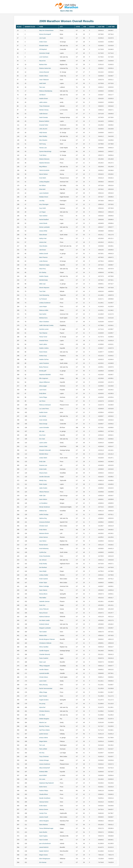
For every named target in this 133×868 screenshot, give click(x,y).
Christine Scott (43, 526)
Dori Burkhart (43, 567)
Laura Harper (43, 306)
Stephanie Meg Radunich (46, 783)
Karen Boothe (43, 832)
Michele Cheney (44, 110)
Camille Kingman (44, 651)
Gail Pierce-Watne (44, 730)
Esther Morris (43, 787)
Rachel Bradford (44, 220)
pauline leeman (44, 734)
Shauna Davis (43, 473)
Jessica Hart (43, 242)
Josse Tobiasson (44, 80)
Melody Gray (43, 480)
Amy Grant (42, 435)
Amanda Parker (44, 125)
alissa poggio (43, 386)
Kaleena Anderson (44, 617)
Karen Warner (43, 590)
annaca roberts (44, 738)
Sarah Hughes (43, 836)
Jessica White (43, 231)
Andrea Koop (43, 356)
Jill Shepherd (43, 49)
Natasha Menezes (44, 163)
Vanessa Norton (44, 802)
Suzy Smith (43, 208)
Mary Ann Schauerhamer (46, 30)
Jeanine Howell (44, 817)
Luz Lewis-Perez (44, 409)
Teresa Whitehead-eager (46, 828)
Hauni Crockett (44, 840)
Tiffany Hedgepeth (44, 666)
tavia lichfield (43, 775)
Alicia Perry (43, 269)
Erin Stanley (43, 272)
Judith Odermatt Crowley (46, 325)
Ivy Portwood (43, 299)
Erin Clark (42, 439)
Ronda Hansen (44, 545)
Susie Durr (42, 605)
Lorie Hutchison (44, 57)
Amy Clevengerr (44, 204)
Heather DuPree (44, 359)
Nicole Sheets (43, 352)
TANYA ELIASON (44, 170)
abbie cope (42, 284)
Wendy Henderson (45, 507)
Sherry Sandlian (44, 647)
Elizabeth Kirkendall (45, 450)
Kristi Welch (43, 178)
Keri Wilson (43, 185)
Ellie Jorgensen (44, 378)
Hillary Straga (43, 692)
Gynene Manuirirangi (45, 151)
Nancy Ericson (43, 613)
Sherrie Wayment (44, 288)
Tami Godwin (43, 632)
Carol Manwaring (44, 295)
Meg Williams (43, 167)
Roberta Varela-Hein (45, 68)
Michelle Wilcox (44, 454)
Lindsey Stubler (44, 575)
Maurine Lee (43, 722)
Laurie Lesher (43, 443)
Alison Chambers (44, 322)
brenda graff (43, 371)
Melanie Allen (43, 635)
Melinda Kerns (43, 318)
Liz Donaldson (43, 503)
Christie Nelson (44, 677)
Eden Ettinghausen (45, 859)
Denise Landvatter (44, 227)
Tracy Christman (44, 756)
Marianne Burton (44, 533)
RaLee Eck (42, 61)
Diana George (43, 424)
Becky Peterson (44, 367)
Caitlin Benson (43, 114)
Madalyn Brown (44, 197)
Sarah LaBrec (43, 344)
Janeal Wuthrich (44, 847)
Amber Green (43, 42)
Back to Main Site (66, 11)
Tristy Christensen (44, 106)
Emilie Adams (43, 806)
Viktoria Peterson (44, 492)
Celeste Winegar (44, 760)
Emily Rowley (43, 564)
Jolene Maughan (44, 821)
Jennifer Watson (44, 670)
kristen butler (43, 469)
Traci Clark (42, 291)
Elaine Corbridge (44, 586)
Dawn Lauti (42, 662)
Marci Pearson (43, 257)
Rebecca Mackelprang (46, 91)
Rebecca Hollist (44, 310)
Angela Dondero (44, 700)
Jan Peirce (42, 401)
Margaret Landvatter (45, 628)
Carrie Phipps (43, 397)
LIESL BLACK (43, 129)
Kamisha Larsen (44, 329)
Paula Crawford (44, 658)
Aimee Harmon (44, 537)
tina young (42, 704)
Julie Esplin (43, 38)
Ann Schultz (43, 416)
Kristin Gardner (44, 579)
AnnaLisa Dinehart (45, 522)
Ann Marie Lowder (44, 620)
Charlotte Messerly (45, 654)
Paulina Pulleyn (44, 791)
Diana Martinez (44, 825)
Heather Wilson (44, 76)
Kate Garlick (43, 314)
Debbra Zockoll (44, 254)
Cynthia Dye (43, 552)
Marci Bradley (43, 136)
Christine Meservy (44, 711)
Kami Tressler (43, 696)
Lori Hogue (42, 212)
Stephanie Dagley (44, 265)
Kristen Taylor (43, 583)
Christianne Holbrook (45, 643)
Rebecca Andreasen (45, 405)
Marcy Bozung (43, 685)
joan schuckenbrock (45, 843)
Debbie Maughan (44, 719)
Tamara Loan (43, 148)
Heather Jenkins (44, 348)
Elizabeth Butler (44, 46)
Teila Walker (43, 598)
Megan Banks (43, 741)
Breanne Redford (44, 121)
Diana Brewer (43, 235)
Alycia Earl (42, 707)
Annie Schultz (43, 420)
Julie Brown (43, 250)
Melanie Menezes (44, 159)
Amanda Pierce (44, 341)
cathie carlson (43, 102)
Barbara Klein (43, 64)
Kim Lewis (42, 779)
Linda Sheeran (43, 261)
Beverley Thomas (44, 726)
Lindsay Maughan (44, 182)
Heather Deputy (44, 276)
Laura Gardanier (44, 193)
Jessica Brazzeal (44, 72)
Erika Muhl (42, 189)
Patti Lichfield (43, 749)
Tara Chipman (43, 333)
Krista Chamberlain (45, 556)
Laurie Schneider (44, 427)
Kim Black (42, 715)
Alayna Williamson (44, 382)
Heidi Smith (43, 83)
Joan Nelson (43, 541)
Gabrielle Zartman (44, 601)
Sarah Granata (43, 117)
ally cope (42, 431)
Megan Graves (43, 855)
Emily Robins (43, 530)
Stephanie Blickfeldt (45, 375)
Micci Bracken (43, 140)
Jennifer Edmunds (44, 477)
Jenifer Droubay (44, 514)
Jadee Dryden (43, 488)
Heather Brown (44, 99)
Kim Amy (42, 753)
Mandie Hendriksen (45, 798)
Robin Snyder (43, 484)
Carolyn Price (43, 813)
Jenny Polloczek (44, 609)
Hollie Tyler (42, 496)
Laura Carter (43, 681)
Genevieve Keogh (44, 53)
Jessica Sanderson (45, 764)
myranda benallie (44, 673)
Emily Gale (42, 462)
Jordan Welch (43, 458)
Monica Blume (43, 594)
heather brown (43, 412)
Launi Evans (43, 390)
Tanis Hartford (43, 216)
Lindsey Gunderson (45, 303)
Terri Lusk (42, 745)
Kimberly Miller (43, 772)
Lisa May (42, 201)
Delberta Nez (43, 511)
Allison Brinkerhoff (44, 768)
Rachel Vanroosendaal (46, 688)
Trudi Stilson (43, 155)
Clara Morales (43, 246)
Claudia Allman (44, 794)
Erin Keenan (43, 862)
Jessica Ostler (43, 446)
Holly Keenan (43, 133)
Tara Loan (42, 87)
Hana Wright (43, 571)
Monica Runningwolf (45, 34)
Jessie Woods (43, 223)
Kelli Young (42, 144)
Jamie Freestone (44, 363)
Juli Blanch (42, 95)
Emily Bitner (43, 393)
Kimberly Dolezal (44, 624)
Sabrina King (43, 518)
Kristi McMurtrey (44, 549)
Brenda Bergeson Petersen (47, 639)
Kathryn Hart (43, 238)
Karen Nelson (43, 499)
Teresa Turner (43, 337)
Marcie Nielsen (44, 174)
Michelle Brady (43, 280)
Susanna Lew (43, 465)
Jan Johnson (43, 560)
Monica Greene (44, 809)
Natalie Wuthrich (44, 851)
